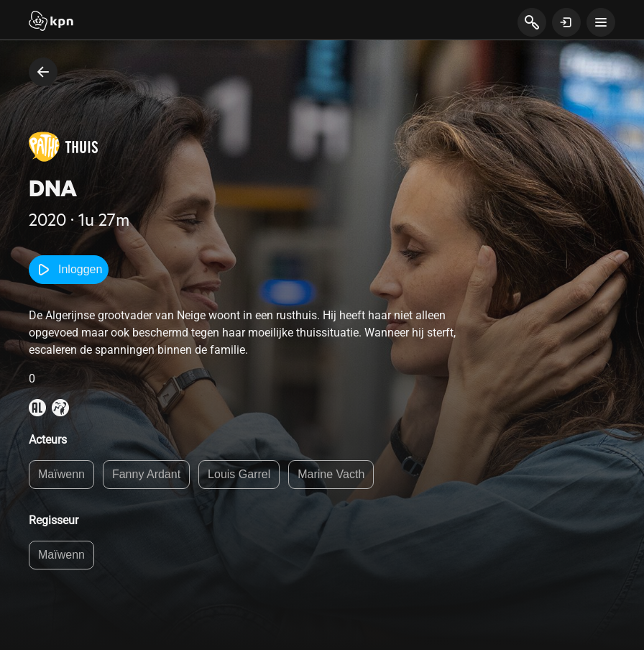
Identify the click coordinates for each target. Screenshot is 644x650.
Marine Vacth (331, 474)
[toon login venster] (566, 22)
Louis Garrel (239, 474)
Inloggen (69, 270)
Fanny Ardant (146, 474)
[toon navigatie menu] (601, 22)
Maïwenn (61, 474)
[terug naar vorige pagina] (43, 72)
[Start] (51, 22)
